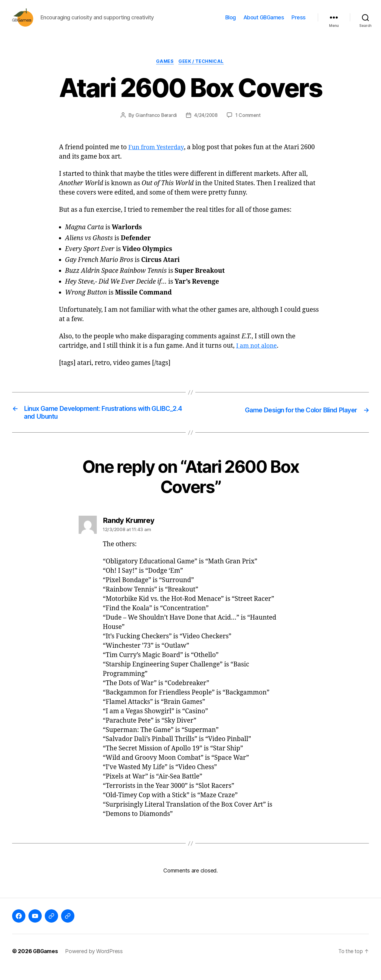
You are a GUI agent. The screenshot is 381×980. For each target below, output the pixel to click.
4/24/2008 (206, 125)
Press (299, 22)
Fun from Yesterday (158, 157)
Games (164, 71)
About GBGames (264, 22)
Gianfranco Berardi (155, 125)
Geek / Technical (203, 71)
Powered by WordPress (95, 963)
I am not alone (258, 355)
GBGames (46, 963)
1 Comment (249, 125)
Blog (231, 22)
